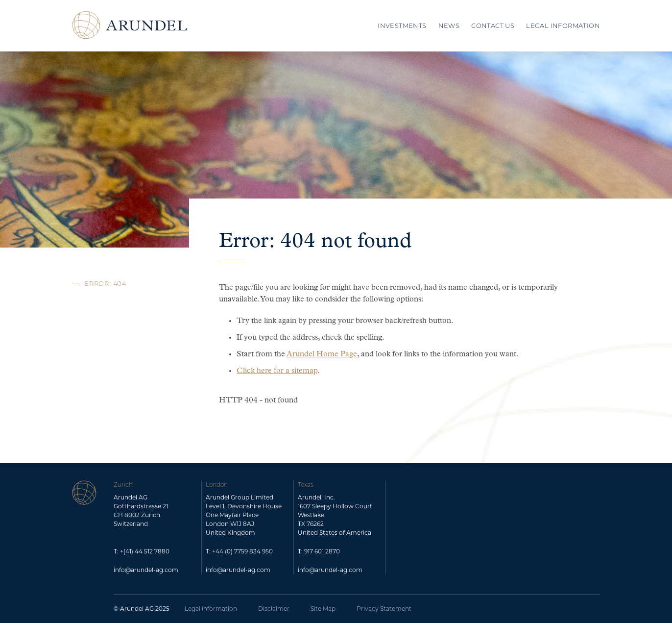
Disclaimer (274, 609)
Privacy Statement (384, 609)
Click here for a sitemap (277, 371)
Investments (402, 25)
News (449, 25)
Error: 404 (105, 283)
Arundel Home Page (322, 354)
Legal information (211, 609)
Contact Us (493, 25)
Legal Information (563, 25)
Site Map (323, 609)
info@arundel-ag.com (146, 570)
